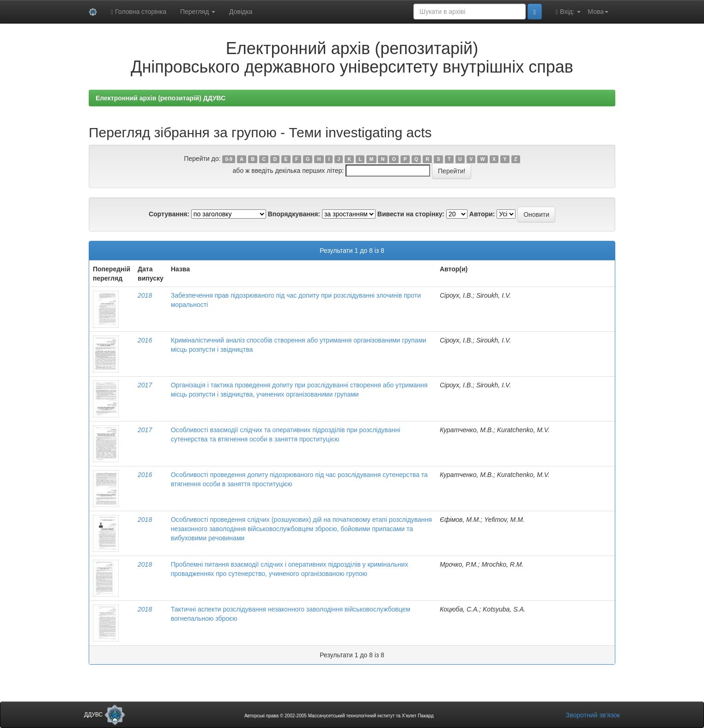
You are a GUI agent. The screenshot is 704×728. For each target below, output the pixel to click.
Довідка (241, 12)
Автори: (482, 214)
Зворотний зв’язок (593, 715)
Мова (598, 12)
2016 (145, 340)
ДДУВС (105, 715)
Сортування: (169, 214)
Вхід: (568, 12)
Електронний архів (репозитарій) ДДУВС (161, 98)
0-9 (229, 159)
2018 (145, 295)
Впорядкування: (294, 214)
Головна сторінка (139, 12)
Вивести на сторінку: (411, 214)
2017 (145, 385)
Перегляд (198, 12)
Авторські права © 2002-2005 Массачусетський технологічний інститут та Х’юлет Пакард (339, 716)
